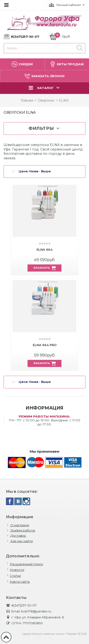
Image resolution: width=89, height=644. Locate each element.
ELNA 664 (44, 250)
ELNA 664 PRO (45, 345)
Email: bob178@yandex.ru (29, 611)
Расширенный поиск (26, 564)
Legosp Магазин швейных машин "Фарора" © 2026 (54, 634)
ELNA (64, 100)
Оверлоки (46, 100)
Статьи (15, 576)
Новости (17, 570)
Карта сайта (20, 582)
